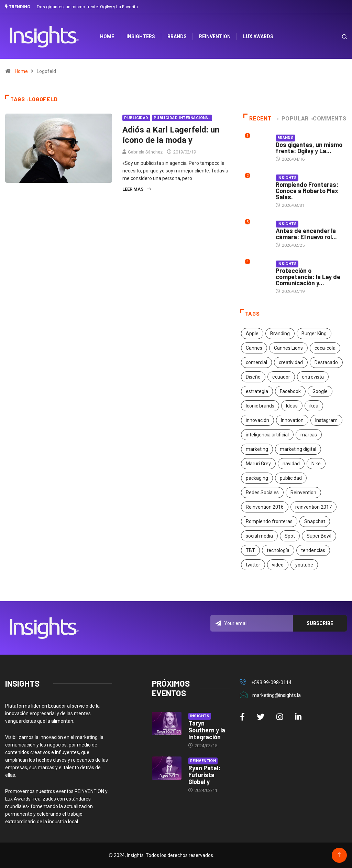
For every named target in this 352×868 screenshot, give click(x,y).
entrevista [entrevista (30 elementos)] (313, 377)
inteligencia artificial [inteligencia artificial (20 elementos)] (267, 435)
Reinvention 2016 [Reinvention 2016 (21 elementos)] (265, 507)
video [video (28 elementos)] (278, 565)
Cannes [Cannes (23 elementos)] (254, 348)
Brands (178, 36)
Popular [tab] (293, 119)
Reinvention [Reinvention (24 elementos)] (303, 493)
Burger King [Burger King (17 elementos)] (314, 334)
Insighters (141, 36)
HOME (108, 36)
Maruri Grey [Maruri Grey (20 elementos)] (258, 464)
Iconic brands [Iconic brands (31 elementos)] (260, 406)
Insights (287, 178)
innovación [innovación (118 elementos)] (257, 420)
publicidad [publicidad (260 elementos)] (291, 478)
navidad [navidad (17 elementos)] (291, 464)
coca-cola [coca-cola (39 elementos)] (325, 348)
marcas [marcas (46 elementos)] (309, 435)
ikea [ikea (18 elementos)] (314, 406)
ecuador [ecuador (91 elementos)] (281, 377)
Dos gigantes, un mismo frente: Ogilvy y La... (309, 148)
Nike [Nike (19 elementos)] (316, 464)
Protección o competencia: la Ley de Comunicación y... (308, 277)
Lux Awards (259, 36)
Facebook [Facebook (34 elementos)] (290, 391)
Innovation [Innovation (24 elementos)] (292, 420)
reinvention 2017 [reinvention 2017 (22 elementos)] (313, 507)
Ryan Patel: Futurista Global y (204, 775)
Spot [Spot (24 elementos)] (290, 536)
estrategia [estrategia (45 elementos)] (257, 391)
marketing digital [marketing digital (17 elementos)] (298, 449)
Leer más (137, 189)
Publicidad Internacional (182, 118)
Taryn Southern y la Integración (207, 730)
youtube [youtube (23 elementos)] (304, 565)
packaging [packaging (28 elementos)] (257, 478)
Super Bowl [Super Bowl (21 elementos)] (319, 536)
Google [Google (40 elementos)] (320, 391)
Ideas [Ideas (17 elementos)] (292, 406)
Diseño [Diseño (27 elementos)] (253, 377)
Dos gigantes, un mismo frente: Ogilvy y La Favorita (87, 7)
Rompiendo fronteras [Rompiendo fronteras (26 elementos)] (269, 521)
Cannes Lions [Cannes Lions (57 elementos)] (288, 348)
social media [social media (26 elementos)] (259, 536)
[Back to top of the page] (339, 855)
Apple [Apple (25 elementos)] (252, 334)
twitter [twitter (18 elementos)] (253, 565)
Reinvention (216, 36)
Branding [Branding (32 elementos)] (280, 334)
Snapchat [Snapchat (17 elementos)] (315, 521)
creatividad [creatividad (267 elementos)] (291, 362)
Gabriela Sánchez (145, 152)
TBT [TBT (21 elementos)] (250, 550)
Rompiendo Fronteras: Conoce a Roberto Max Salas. (307, 191)
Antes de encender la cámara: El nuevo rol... (306, 234)
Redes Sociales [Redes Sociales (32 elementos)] (262, 493)
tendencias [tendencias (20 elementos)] (313, 550)
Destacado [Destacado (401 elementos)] (326, 362)
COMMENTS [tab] (329, 119)
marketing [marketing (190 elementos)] (257, 449)
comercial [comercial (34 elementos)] (256, 362)
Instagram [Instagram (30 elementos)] (326, 420)
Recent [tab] (258, 119)
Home (21, 71)
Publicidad (136, 118)
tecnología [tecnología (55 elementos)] (278, 550)
